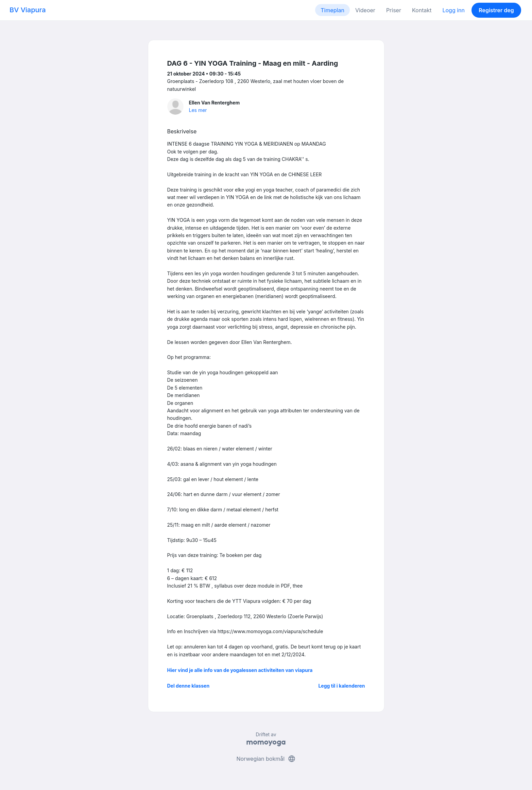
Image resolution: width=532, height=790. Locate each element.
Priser (394, 10)
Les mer (198, 110)
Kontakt (422, 10)
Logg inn (453, 10)
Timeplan (332, 10)
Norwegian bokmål (266, 759)
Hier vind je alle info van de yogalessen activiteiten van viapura (240, 670)
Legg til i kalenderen (341, 686)
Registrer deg (496, 10)
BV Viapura (28, 10)
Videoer (365, 10)
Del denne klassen (188, 686)
